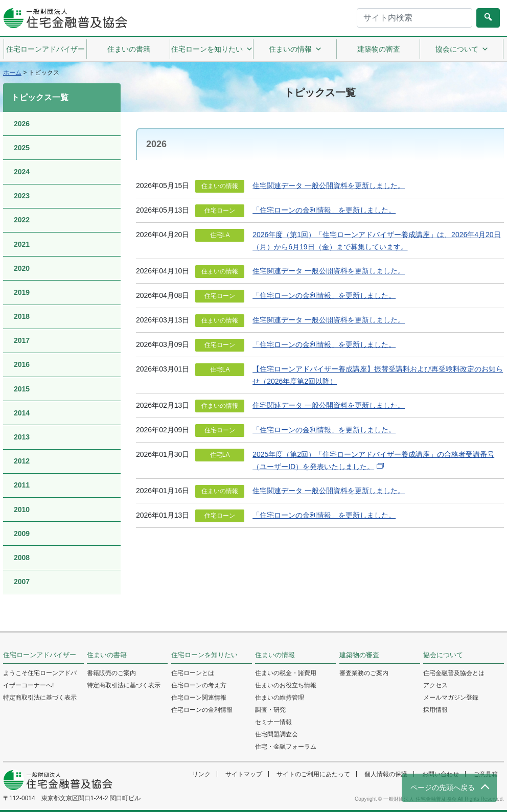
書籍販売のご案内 (111, 673)
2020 (22, 268)
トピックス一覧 (40, 97)
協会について (462, 49)
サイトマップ (244, 774)
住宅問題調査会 (276, 734)
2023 (22, 196)
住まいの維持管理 (280, 698)
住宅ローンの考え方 (199, 685)
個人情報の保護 (386, 774)
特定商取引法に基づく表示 (40, 698)
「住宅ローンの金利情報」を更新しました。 (324, 210)
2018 (22, 316)
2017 (22, 340)
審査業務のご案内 (364, 673)
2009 (22, 533)
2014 (22, 413)
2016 (22, 364)
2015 (22, 389)
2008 (22, 558)
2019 (22, 292)
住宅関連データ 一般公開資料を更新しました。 (329, 185)
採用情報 (435, 710)
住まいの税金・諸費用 (286, 673)
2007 (22, 582)
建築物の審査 (379, 49)
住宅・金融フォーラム (286, 747)
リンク (201, 774)
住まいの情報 (295, 49)
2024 (22, 172)
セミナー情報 (273, 722)
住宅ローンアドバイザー (45, 49)
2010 (22, 509)
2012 (22, 461)
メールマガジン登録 (451, 698)
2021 (22, 244)
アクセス (435, 685)
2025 (22, 148)
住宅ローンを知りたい (212, 49)
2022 (22, 220)
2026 (22, 124)
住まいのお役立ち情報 (286, 685)
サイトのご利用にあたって (313, 774)
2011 (22, 485)
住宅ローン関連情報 (199, 698)
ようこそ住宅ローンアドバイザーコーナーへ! (40, 679)
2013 (22, 437)
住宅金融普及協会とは (454, 673)
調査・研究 (270, 710)
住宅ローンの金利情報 (202, 710)
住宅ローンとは (193, 673)
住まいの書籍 (129, 49)
